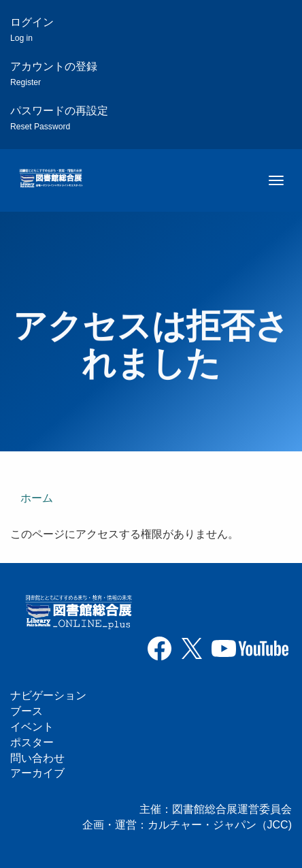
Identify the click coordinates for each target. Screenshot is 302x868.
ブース (27, 711)
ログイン (32, 30)
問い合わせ (37, 758)
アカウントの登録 (54, 74)
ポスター (32, 742)
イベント (32, 727)
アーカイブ (37, 773)
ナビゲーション (48, 695)
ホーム (37, 498)
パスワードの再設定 (59, 118)
